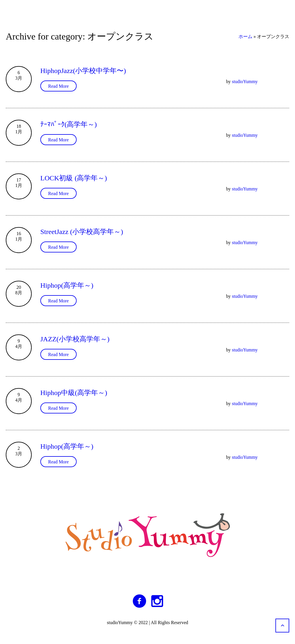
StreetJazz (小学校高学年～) (82, 232)
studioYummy (245, 82)
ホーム (245, 36)
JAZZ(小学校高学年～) (75, 339)
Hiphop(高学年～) (67, 285)
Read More (58, 86)
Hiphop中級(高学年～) (74, 393)
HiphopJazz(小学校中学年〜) (83, 71)
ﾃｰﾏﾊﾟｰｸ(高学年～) (69, 124)
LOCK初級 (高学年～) (74, 178)
